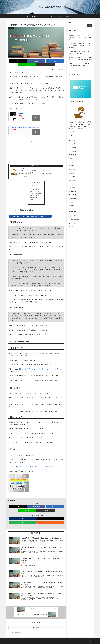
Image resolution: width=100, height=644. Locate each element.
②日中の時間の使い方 (35, 186)
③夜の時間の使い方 (35, 189)
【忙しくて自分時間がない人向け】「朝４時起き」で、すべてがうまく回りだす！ (32, 465)
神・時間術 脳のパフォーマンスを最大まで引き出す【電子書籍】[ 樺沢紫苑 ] (25, 124)
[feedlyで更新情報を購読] (24, 173)
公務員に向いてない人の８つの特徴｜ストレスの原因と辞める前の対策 (80, 64)
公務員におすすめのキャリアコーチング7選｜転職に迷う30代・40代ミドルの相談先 (80, 37)
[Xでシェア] (18, 61)
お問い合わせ (89, 640)
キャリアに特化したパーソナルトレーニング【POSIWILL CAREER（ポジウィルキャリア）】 (30, 215)
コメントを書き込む (36, 625)
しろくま (22, 165)
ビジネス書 (12, 499)
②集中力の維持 (33, 195)
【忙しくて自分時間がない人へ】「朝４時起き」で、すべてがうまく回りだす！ (41, 367)
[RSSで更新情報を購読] (27, 173)
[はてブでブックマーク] (36, 61)
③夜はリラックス (34, 198)
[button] (55, 61)
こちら (73, 131)
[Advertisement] (36, 148)
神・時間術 (21, 109)
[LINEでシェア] (46, 61)
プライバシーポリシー (80, 640)
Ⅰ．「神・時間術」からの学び (36, 182)
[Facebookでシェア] (27, 61)
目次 (34, 179)
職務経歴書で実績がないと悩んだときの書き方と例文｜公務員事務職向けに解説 (80, 59)
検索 (70, 22)
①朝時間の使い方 (34, 184)
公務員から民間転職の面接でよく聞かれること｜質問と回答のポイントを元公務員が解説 (80, 46)
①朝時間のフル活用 (35, 193)
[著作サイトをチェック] (20, 173)
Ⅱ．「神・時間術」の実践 (35, 191)
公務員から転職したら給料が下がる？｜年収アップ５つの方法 (80, 53)
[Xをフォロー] (22, 173)
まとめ (30, 200)
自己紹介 (71, 75)
